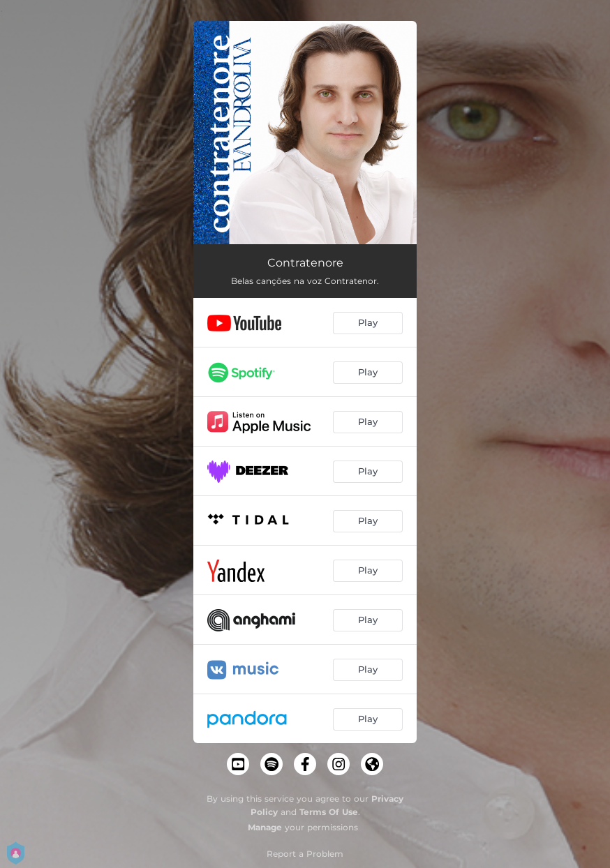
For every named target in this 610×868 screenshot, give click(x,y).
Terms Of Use (329, 812)
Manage (265, 827)
